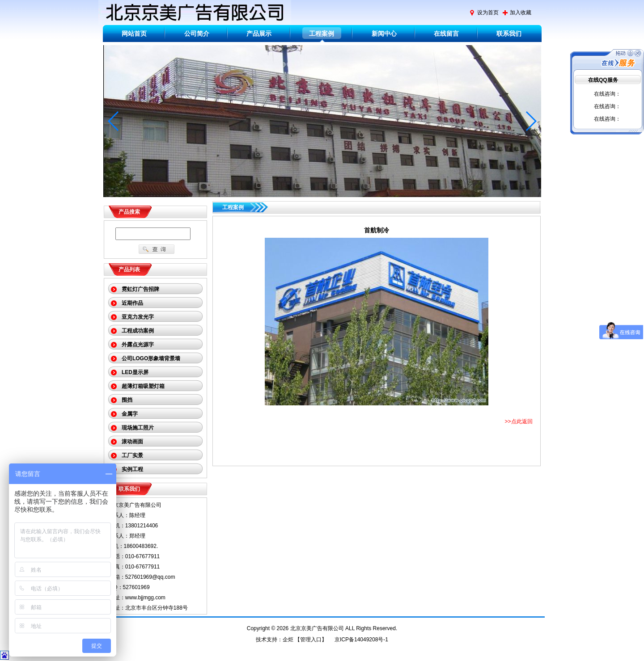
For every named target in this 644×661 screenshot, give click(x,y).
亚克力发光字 (138, 317)
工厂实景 (132, 455)
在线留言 (446, 34)
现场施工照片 (138, 428)
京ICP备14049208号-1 (361, 640)
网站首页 (134, 34)
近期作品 (132, 303)
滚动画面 (132, 442)
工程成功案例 (138, 331)
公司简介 (197, 34)
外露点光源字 (138, 345)
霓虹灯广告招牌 (140, 289)
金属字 (130, 414)
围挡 (127, 400)
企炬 (288, 640)
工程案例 (322, 34)
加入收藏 (521, 13)
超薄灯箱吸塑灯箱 (143, 386)
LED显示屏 (135, 372)
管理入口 (311, 640)
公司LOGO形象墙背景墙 (151, 358)
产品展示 (259, 34)
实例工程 (132, 469)
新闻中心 (384, 34)
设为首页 (488, 13)
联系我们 (509, 34)
